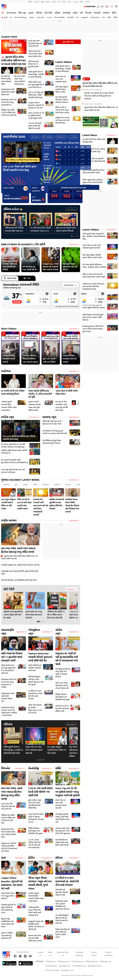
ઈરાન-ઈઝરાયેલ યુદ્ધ (21, 17)
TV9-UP (87, 2)
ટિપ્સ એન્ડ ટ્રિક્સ (59, 17)
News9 (37, 2)
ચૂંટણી (6, 17)
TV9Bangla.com (105, 961)
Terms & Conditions (108, 954)
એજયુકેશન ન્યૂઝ (34, 632)
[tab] (38, 622)
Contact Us (41, 954)
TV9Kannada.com (91, 961)
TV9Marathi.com (63, 961)
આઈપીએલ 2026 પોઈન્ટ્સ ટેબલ (67, 143)
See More (73, 172)
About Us (50, 954)
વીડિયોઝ (39, 13)
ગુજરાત (31, 13)
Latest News (90, 135)
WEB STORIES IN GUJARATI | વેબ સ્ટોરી (23, 244)
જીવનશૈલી (70, 17)
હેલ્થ (103, 17)
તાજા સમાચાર (11, 13)
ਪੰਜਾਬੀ (64, 2)
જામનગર (68, 484)
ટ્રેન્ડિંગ (114, 13)
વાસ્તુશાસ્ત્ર (84, 17)
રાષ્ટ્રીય (75, 13)
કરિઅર (59, 858)
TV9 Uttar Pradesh (52, 970)
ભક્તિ (58, 768)
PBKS (59, 155)
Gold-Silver (40, 17)
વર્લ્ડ (81, 13)
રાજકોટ (25, 484)
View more (72, 209)
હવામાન (32, 17)
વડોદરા (35, 484)
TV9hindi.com (50, 961)
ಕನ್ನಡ (42, 2)
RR (58, 151)
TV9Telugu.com (77, 961)
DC (58, 164)
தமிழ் (69, 2)
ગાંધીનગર (57, 484)
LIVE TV (68, 42)
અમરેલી (79, 484)
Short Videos (9, 329)
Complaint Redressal (79, 954)
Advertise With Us (63, 954)
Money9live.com (67, 970)
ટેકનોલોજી (67, 13)
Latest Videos (64, 62)
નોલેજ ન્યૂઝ (59, 632)
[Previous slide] (72, 236)
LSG (58, 168)
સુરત (16, 484)
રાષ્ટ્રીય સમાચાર (9, 520)
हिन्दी (31, 2)
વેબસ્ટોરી (97, 13)
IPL (11, 17)
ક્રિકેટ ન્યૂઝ (22, 13)
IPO (77, 17)
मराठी (54, 2)
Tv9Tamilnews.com (79, 966)
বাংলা (59, 2)
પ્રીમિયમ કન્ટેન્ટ (13, 209)
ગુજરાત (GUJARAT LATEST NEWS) (20, 480)
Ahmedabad (21, 285)
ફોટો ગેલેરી (48, 13)
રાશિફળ (57, 13)
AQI (102, 7)
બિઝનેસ (88, 13)
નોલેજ (109, 17)
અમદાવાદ (6, 484)
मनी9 (81, 2)
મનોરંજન (106, 13)
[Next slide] (77, 236)
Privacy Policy (94, 954)
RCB (58, 159)
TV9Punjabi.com (51, 966)
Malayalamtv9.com (95, 966)
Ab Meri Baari (95, 17)
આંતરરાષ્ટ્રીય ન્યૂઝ (8, 632)
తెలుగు (48, 2)
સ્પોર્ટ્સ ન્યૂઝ (8, 417)
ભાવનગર (46, 484)
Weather (10, 278)
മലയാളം (75, 2)
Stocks (49, 17)
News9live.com (65, 966)
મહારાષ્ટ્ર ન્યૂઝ (49, 417)
